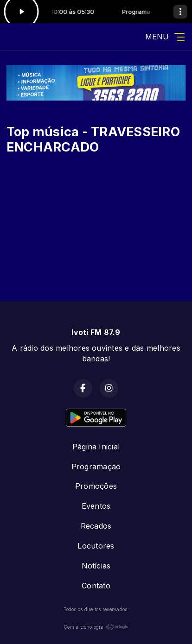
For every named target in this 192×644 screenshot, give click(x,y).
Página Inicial (96, 447)
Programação (96, 467)
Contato (96, 586)
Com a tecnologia (96, 627)
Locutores (96, 546)
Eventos (96, 506)
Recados (96, 526)
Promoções (96, 486)
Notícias (96, 566)
